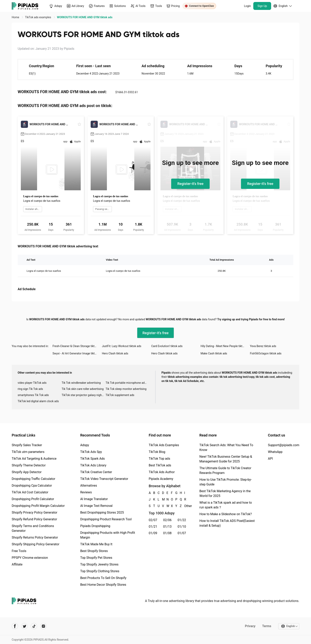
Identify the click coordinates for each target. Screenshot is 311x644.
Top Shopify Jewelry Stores (99, 564)
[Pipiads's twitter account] (24, 626)
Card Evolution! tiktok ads (167, 346)
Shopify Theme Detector (29, 465)
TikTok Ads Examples (164, 445)
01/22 (182, 520)
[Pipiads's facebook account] (15, 626)
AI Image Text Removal (96, 506)
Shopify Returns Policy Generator (35, 537)
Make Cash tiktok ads (214, 353)
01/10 (182, 527)
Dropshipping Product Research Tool (106, 519)
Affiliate (17, 564)
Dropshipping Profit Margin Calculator (38, 506)
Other (184, 506)
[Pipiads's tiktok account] (34, 626)
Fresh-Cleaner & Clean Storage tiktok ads (77, 346)
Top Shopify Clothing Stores (100, 571)
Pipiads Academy (161, 479)
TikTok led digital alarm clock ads (38, 401)
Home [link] (16, 17)
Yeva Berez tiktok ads (263, 346)
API (270, 459)
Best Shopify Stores (94, 551)
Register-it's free (190, 184)
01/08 (167, 533)
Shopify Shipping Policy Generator (36, 544)
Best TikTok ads (160, 465)
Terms (267, 626)
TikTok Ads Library (93, 465)
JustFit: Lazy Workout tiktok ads (122, 346)
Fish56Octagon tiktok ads (266, 353)
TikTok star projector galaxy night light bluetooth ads (84, 395)
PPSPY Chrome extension (30, 558)
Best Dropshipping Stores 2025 (102, 512)
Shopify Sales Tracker (27, 445)
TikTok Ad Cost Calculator (30, 492)
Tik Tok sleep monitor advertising (126, 389)
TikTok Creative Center (96, 472)
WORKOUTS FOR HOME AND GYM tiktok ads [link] (85, 17)
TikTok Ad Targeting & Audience (34, 459)
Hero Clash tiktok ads (115, 353)
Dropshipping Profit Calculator (33, 499)
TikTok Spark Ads (92, 459)
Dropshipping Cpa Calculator (32, 486)
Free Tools (19, 551)
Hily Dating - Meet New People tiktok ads (225, 346)
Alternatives (89, 486)
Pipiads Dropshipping (95, 526)
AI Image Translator (94, 499)
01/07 (182, 533)
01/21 (153, 527)
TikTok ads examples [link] (38, 17)
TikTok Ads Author (162, 472)
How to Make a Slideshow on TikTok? (226, 514)
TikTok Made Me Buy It (96, 544)
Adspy (84, 445)
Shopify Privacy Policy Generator (35, 512)
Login (247, 6)
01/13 (167, 527)
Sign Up (262, 6)
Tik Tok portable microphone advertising (128, 383)
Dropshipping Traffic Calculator (33, 479)
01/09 (153, 533)
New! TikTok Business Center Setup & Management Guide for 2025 (226, 459)
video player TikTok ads (32, 383)
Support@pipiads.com (284, 445)
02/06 (167, 520)
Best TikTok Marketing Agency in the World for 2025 (225, 493)
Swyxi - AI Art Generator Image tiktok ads (77, 353)
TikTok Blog (157, 452)
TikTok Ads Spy (91, 452)
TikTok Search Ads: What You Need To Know (226, 447)
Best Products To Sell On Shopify (103, 578)
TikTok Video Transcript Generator (104, 479)
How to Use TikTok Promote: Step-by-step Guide (226, 482)
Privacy (250, 626)
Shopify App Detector (27, 472)
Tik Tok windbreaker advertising (81, 383)
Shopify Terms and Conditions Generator (33, 528)
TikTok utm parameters (28, 452)
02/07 (153, 520)
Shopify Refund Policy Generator (34, 519)
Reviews (86, 492)
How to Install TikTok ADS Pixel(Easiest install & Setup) (227, 523)
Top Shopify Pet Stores (96, 558)
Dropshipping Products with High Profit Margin (108, 535)
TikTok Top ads (159, 459)
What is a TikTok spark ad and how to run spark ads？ (226, 505)
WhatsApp (275, 452)
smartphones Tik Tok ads (33, 395)
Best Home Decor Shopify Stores (103, 585)
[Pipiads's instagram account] (43, 626)
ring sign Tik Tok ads (30, 389)
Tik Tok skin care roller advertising (83, 389)
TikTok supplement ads (120, 395)
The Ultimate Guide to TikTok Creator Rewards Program (225, 470)
